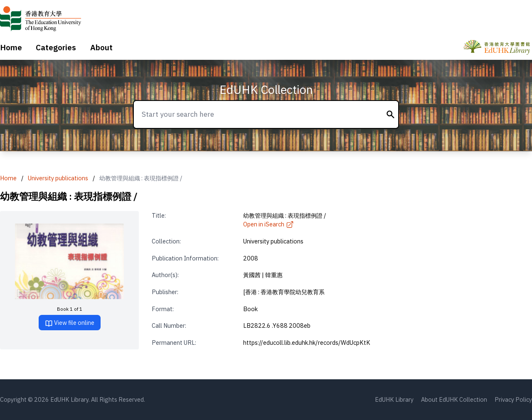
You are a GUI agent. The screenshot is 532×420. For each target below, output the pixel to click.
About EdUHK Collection (454, 399)
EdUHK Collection (266, 90)
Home (11, 47)
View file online (70, 323)
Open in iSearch (268, 224)
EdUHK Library (394, 399)
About (101, 47)
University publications (58, 178)
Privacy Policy (513, 399)
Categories (56, 47)
